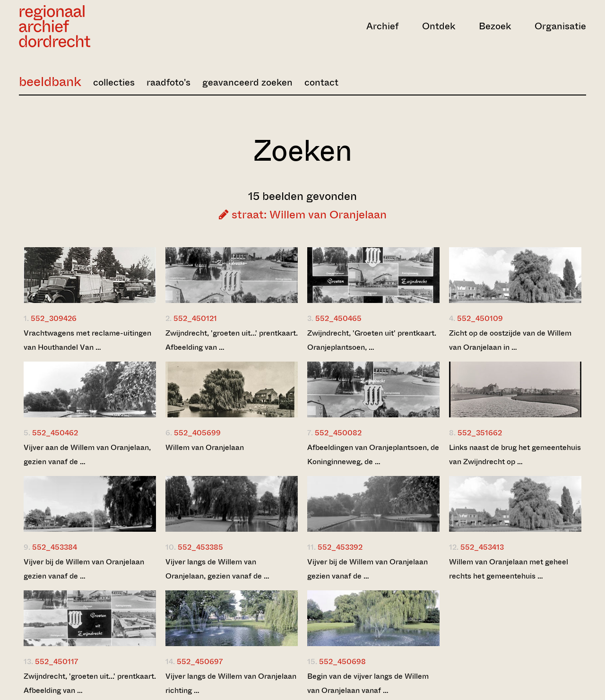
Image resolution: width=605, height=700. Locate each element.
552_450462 (55, 433)
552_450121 (195, 318)
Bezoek (495, 26)
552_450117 (56, 661)
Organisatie (560, 26)
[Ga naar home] (104, 26)
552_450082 (338, 433)
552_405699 (197, 433)
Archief (382, 26)
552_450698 (342, 661)
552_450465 (338, 318)
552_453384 (55, 547)
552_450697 (200, 661)
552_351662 (480, 433)
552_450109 (480, 318)
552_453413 (482, 547)
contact (321, 82)
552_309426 (54, 318)
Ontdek (439, 26)
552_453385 (200, 547)
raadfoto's (169, 82)
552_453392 (340, 547)
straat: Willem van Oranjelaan (303, 215)
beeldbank (50, 82)
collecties (114, 82)
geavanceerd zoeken (247, 82)
